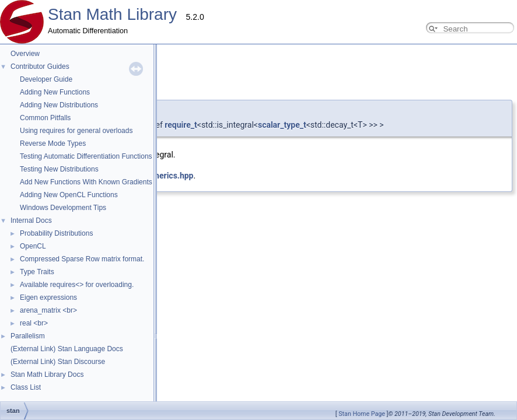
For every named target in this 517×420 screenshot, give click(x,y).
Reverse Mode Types (53, 143)
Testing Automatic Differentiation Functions (86, 156)
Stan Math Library (112, 14)
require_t (181, 125)
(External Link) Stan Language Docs (67, 349)
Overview (25, 54)
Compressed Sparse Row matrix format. (82, 259)
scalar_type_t (282, 125)
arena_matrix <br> (48, 310)
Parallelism (28, 336)
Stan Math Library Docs (47, 374)
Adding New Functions (55, 92)
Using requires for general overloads (76, 131)
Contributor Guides (40, 66)
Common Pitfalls (45, 118)
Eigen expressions (48, 297)
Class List (26, 387)
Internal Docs (31, 220)
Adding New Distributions (59, 105)
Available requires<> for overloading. (77, 285)
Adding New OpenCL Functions (69, 195)
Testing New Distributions (59, 169)
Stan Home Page (362, 414)
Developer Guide (46, 79)
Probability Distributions (56, 233)
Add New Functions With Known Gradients (86, 182)
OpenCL (33, 246)
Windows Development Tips (63, 208)
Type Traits (37, 272)
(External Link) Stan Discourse (58, 362)
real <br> (34, 323)
